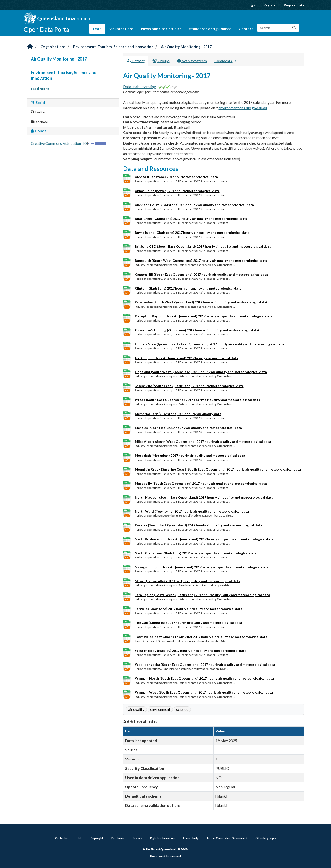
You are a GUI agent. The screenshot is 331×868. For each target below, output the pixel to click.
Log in (252, 5)
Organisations (53, 46)
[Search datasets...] (278, 28)
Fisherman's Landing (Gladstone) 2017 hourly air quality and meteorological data (198, 330)
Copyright (97, 838)
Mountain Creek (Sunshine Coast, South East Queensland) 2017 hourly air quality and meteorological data (218, 469)
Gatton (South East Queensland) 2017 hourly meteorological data (187, 358)
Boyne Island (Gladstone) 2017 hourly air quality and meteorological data (192, 232)
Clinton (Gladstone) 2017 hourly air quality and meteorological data (188, 288)
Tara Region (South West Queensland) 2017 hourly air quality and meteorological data (202, 595)
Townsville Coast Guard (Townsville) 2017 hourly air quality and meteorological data (201, 637)
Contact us (62, 838)
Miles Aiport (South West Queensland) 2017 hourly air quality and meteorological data (203, 442)
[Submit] (294, 28)
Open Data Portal (47, 29)
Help (80, 838)
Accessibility (191, 838)
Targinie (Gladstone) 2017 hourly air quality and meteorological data (189, 609)
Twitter (38, 112)
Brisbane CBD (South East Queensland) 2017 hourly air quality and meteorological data (203, 246)
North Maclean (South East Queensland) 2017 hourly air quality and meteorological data (204, 497)
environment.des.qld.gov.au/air (243, 108)
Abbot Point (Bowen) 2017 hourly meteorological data (177, 191)
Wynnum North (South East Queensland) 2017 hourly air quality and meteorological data (204, 678)
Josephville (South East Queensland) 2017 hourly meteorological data (189, 386)
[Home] (30, 47)
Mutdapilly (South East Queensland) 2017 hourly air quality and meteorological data (201, 483)
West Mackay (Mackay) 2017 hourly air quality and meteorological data (191, 651)
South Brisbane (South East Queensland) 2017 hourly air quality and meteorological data (204, 539)
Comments (226, 61)
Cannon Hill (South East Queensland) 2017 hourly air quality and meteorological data (201, 274)
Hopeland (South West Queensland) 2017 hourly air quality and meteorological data (201, 372)
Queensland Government (165, 856)
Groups (161, 61)
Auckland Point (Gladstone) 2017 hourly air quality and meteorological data (194, 205)
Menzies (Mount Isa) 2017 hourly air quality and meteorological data (188, 428)
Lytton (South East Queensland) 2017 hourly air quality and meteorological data (197, 400)
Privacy (137, 838)
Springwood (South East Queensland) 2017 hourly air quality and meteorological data (202, 567)
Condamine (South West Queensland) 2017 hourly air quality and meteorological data (202, 302)
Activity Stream (192, 61)
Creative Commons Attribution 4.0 (59, 143)
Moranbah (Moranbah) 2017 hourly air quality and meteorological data (190, 455)
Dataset (136, 61)
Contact (246, 29)
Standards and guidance (210, 29)
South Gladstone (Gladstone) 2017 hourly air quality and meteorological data (196, 553)
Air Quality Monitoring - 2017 (186, 46)
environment (160, 709)
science (182, 709)
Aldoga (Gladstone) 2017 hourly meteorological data (176, 177)
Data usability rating (140, 87)
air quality (136, 709)
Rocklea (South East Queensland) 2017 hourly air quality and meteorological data (199, 525)
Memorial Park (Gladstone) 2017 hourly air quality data (178, 414)
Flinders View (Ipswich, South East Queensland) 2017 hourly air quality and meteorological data (209, 344)
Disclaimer (118, 838)
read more (40, 88)
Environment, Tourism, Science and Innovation (113, 46)
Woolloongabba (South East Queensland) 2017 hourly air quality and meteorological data (205, 664)
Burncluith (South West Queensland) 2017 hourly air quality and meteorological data (201, 260)
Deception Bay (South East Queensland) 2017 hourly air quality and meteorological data (204, 316)
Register (270, 5)
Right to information (162, 838)
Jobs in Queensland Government (227, 838)
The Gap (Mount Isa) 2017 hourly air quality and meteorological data (188, 623)
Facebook (40, 122)
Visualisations (121, 29)
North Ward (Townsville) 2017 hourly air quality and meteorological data (192, 511)
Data (97, 29)
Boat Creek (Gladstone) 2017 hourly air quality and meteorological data (191, 219)
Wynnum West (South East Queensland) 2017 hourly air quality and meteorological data (204, 692)
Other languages (266, 838)
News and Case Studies (161, 29)
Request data (294, 5)
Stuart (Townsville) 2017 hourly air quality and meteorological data (187, 581)
